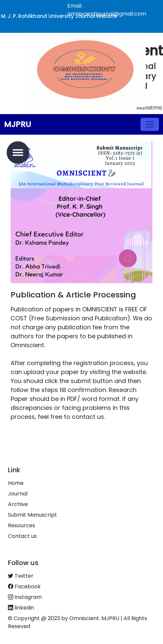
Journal (18, 494)
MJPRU (18, 124)
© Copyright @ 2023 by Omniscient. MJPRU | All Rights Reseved (78, 622)
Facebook (24, 586)
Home (16, 483)
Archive (18, 504)
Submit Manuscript (32, 515)
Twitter (21, 576)
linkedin (21, 608)
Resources (22, 525)
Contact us (22, 536)
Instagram (25, 597)
